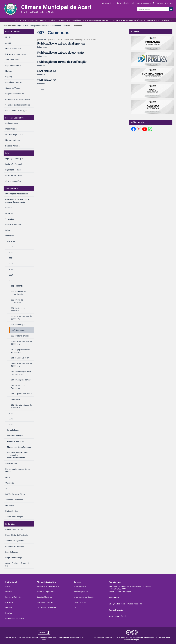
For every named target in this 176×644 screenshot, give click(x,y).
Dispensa (57, 26)
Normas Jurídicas (81, 592)
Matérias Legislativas (46, 592)
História (9, 592)
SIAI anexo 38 (47, 80)
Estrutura (9, 602)
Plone (44, 640)
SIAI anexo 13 (47, 71)
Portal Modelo (43, 637)
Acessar (170, 3)
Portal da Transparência (58, 20)
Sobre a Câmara (13, 32)
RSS (42, 90)
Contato (138, 3)
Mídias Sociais (138, 122)
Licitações (47, 26)
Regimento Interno (45, 602)
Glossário (116, 20)
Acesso (8, 586)
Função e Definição (13, 597)
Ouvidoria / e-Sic (37, 20)
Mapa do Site (110, 3)
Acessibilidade (125, 3)
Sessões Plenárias (44, 597)
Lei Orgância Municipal (47, 608)
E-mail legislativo (79, 20)
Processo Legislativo (15, 118)
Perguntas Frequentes (99, 20)
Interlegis (66, 637)
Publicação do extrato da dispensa (61, 43)
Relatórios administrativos (48, 586)
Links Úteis (10, 524)
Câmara (43, 40)
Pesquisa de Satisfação (133, 20)
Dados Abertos (80, 602)
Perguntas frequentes (14, 618)
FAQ (76, 608)
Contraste (159, 3)
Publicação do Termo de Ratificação (62, 62)
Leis (7, 153)
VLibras (148, 3)
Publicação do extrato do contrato (60, 53)
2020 (64, 26)
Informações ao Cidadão (84, 597)
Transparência (36, 26)
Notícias (9, 608)
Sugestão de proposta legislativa (160, 20)
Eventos (9, 613)
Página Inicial (21, 20)
